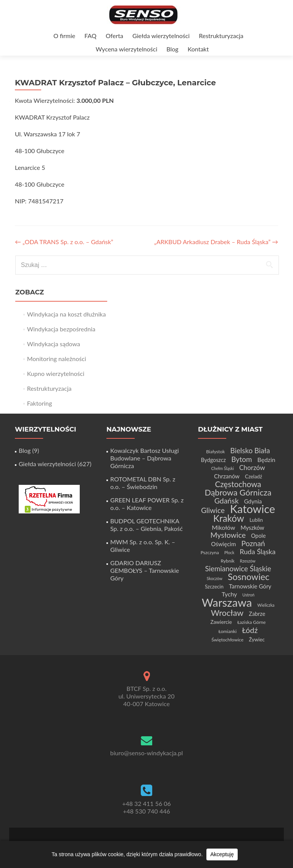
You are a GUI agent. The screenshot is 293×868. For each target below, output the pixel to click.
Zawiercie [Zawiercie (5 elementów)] (221, 622)
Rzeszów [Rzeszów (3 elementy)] (248, 561)
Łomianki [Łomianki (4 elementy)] (228, 631)
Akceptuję (222, 854)
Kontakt (198, 49)
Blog (172, 49)
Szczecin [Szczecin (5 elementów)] (214, 587)
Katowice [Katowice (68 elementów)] (253, 509)
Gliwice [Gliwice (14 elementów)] (213, 510)
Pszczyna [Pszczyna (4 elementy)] (210, 552)
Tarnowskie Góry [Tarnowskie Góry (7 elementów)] (250, 586)
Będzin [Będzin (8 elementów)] (266, 460)
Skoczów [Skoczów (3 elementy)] (215, 578)
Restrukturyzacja (221, 36)
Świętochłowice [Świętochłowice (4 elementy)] (227, 640)
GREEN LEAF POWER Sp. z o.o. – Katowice (147, 504)
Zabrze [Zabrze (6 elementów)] (257, 614)
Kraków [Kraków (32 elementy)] (229, 518)
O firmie (64, 36)
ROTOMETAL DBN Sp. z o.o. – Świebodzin (143, 483)
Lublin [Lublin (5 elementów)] (256, 520)
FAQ (90, 36)
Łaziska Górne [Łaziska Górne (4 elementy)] (252, 622)
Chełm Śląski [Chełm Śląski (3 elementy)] (222, 468)
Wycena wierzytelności (126, 49)
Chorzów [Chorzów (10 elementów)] (252, 468)
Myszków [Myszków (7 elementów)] (252, 528)
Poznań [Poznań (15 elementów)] (253, 543)
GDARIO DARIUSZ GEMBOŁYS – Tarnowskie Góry (145, 570)
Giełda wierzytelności (161, 36)
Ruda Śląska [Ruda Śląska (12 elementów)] (258, 551)
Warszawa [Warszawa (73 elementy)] (227, 602)
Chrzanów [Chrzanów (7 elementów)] (227, 476)
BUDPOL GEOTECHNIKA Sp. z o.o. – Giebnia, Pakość (146, 525)
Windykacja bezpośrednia (61, 329)
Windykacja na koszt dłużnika (67, 314)
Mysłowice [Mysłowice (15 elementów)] (228, 535)
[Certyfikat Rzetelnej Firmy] (49, 498)
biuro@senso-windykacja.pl (147, 753)
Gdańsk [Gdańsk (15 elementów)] (227, 501)
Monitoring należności (57, 359)
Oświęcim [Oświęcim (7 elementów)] (223, 544)
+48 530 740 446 (146, 811)
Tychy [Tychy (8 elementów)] (229, 594)
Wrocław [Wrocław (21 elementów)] (227, 613)
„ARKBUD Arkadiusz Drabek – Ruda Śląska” (216, 242)
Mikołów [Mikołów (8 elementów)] (223, 527)
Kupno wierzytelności (56, 373)
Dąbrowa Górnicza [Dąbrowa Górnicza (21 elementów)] (238, 492)
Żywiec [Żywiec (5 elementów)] (257, 639)
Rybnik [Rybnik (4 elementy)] (227, 561)
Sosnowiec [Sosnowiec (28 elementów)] (249, 577)
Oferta (114, 36)
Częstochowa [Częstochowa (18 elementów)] (238, 484)
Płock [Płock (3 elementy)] (229, 552)
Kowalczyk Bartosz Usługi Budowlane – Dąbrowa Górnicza (145, 458)
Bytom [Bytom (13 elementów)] (241, 459)
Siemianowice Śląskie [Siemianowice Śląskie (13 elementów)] (238, 568)
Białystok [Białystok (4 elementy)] (215, 452)
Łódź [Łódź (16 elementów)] (250, 630)
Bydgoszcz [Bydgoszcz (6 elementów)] (213, 460)
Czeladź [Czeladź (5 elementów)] (254, 476)
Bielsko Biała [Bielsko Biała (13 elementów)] (250, 450)
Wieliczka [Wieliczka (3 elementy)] (266, 605)
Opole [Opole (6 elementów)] (258, 536)
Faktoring (40, 403)
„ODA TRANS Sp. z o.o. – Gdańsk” (64, 242)
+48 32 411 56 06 (146, 803)
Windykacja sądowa (54, 344)
